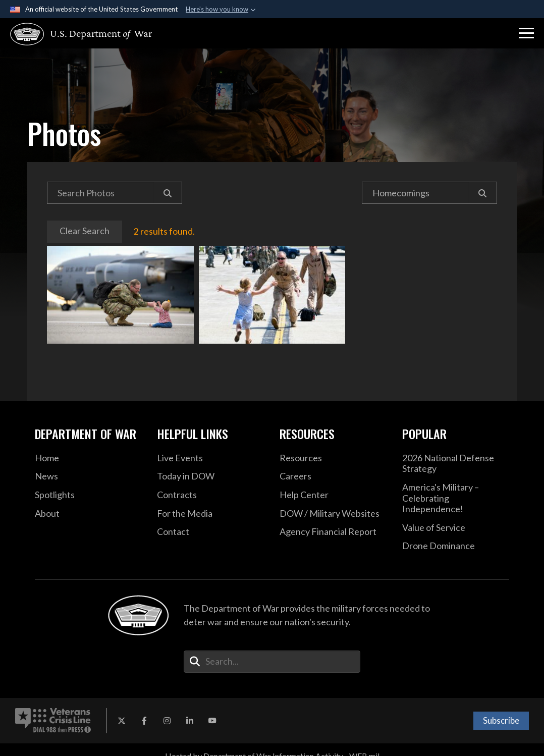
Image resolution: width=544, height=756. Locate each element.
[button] (526, 33)
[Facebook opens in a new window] (144, 721)
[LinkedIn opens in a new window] (190, 721)
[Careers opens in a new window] (333, 476)
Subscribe (501, 720)
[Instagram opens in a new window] (167, 721)
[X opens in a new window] (122, 721)
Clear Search (85, 231)
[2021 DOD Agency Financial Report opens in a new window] (333, 532)
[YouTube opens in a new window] (212, 721)
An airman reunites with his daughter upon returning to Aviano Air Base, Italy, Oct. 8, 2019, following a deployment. (120, 295)
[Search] (168, 193)
